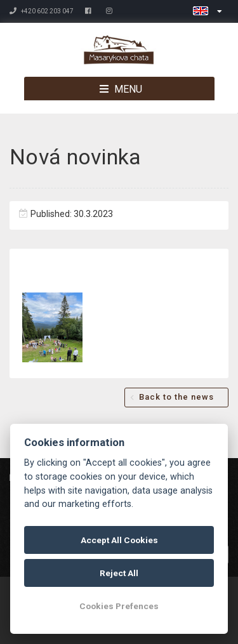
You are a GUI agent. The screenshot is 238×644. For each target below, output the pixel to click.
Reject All (119, 573)
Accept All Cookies (119, 540)
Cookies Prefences (119, 606)
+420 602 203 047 (42, 11)
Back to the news (176, 397)
